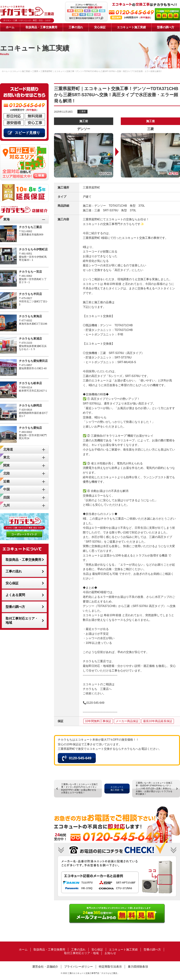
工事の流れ (76, 27)
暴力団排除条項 (138, 967)
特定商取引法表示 (110, 967)
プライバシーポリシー (78, 967)
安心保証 (100, 27)
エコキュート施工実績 (131, 27)
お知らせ (110, 953)
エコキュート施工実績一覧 (117, 788)
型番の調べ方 (166, 27)
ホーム (10, 27)
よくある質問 (15, 595)
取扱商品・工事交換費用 (41, 27)
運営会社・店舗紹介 (45, 967)
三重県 (82, 112)
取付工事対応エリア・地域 (22, 621)
